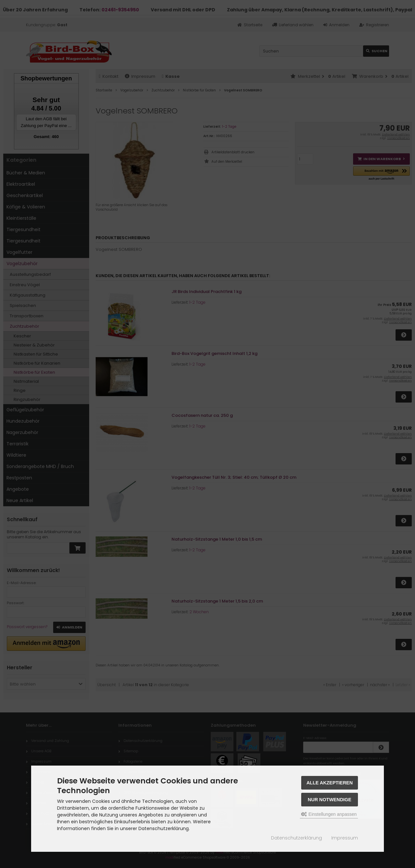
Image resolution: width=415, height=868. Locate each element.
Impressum (345, 838)
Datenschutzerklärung (296, 838)
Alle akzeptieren (330, 783)
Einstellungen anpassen (329, 814)
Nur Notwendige (329, 800)
